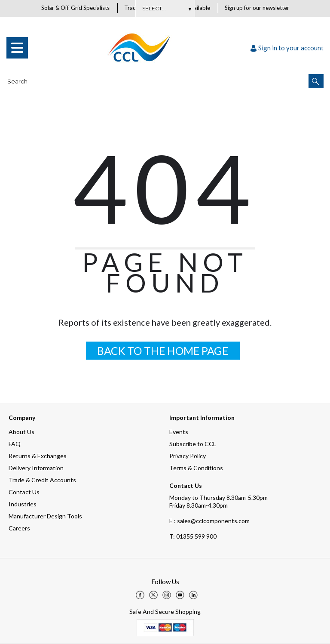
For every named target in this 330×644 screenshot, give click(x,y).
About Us (21, 432)
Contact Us (24, 492)
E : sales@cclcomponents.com (209, 521)
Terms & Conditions (196, 468)
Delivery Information (36, 468)
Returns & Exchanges (38, 456)
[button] (316, 81)
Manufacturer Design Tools (45, 516)
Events (179, 432)
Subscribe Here (165, 8)
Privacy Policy (188, 456)
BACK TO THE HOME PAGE (163, 351)
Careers (19, 528)
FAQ (15, 444)
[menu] (17, 48)
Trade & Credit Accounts (42, 480)
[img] (140, 595)
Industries (23, 504)
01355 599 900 (193, 536)
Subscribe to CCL (193, 444)
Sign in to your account (287, 48)
